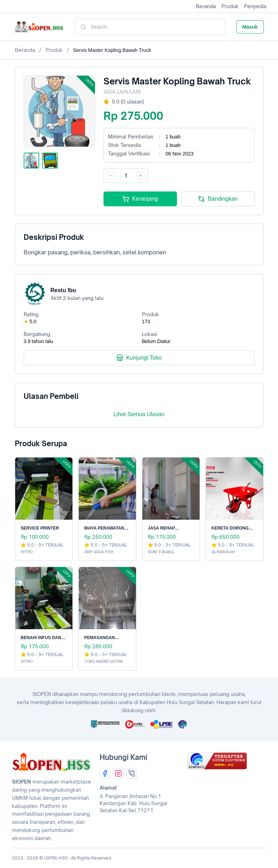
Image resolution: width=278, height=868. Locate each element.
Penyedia (255, 6)
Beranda (206, 6)
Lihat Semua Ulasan (139, 414)
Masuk (250, 27)
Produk (230, 6)
